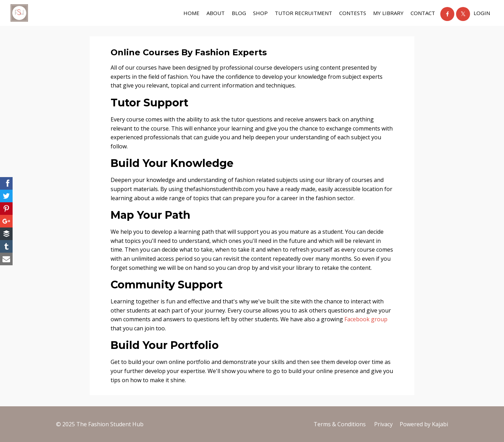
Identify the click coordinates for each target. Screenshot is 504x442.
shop (260, 13)
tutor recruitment (303, 13)
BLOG (239, 13)
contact (423, 13)
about (216, 13)
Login (482, 13)
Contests (353, 13)
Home (191, 13)
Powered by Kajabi (424, 424)
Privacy (383, 424)
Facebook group (366, 319)
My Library (388, 13)
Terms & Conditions (340, 424)
